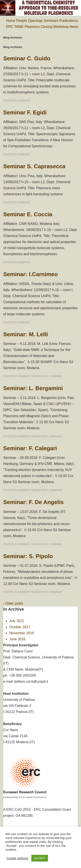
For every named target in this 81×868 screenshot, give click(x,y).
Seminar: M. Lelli (26, 334)
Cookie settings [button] (17, 858)
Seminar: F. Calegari (30, 448)
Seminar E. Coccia (28, 214)
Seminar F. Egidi (25, 112)
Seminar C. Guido (27, 58)
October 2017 (20, 627)
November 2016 (22, 633)
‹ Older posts (13, 603)
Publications (68, 21)
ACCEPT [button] (40, 858)
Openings (35, 21)
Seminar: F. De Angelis (33, 502)
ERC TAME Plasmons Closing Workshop (37, 27)
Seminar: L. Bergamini (33, 388)
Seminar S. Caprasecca (34, 166)
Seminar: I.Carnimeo (31, 274)
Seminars (51, 21)
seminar (24, 101)
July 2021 (17, 621)
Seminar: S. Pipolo (28, 556)
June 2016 (17, 639)
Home (11, 21)
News (74, 27)
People (22, 21)
